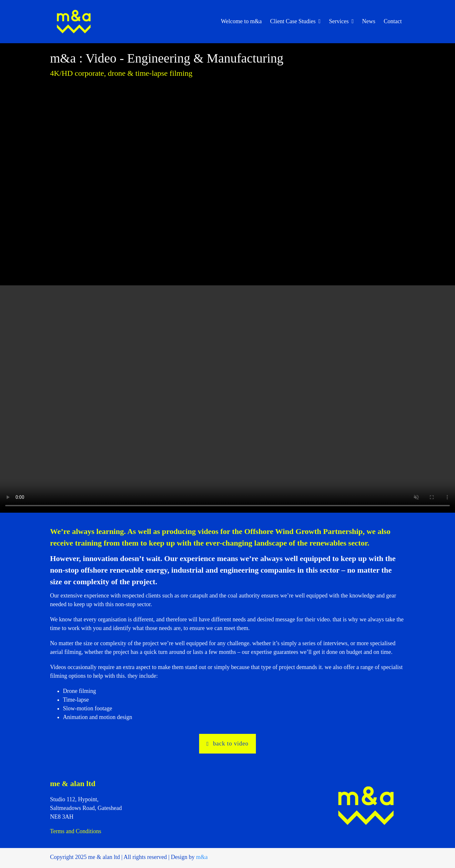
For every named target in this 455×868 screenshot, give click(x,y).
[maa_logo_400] (74, 7)
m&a (202, 857)
